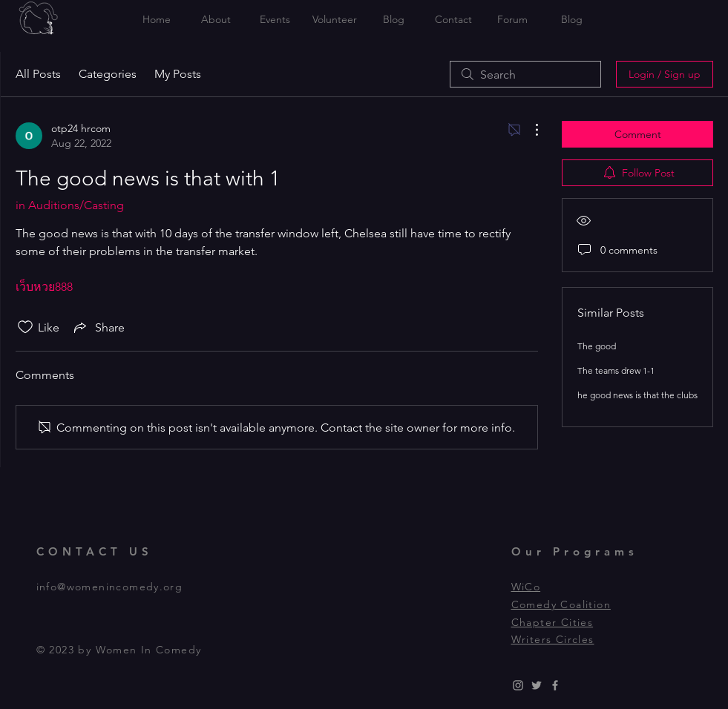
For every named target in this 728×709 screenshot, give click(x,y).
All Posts (38, 74)
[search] (525, 74)
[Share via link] (98, 327)
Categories (108, 74)
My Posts (178, 74)
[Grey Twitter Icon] (537, 685)
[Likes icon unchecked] (25, 327)
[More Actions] (529, 130)
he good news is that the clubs (637, 395)
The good (597, 346)
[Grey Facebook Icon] (555, 685)
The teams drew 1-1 (616, 370)
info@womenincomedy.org (110, 587)
